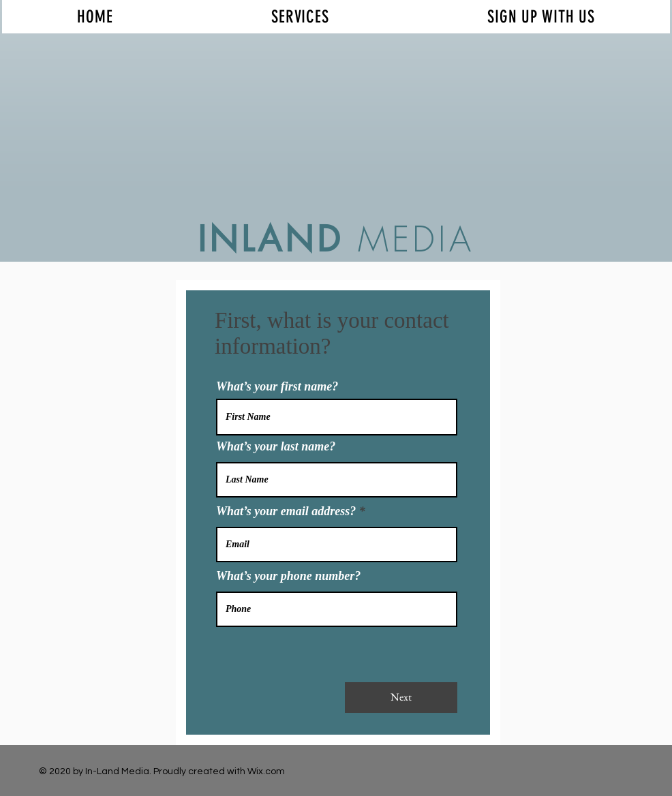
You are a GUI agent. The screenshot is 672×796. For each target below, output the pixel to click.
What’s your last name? (276, 446)
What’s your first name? (277, 386)
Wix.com (266, 771)
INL (228, 239)
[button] (300, 17)
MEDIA (409, 240)
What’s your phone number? (288, 576)
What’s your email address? (286, 511)
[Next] (401, 698)
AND (301, 239)
